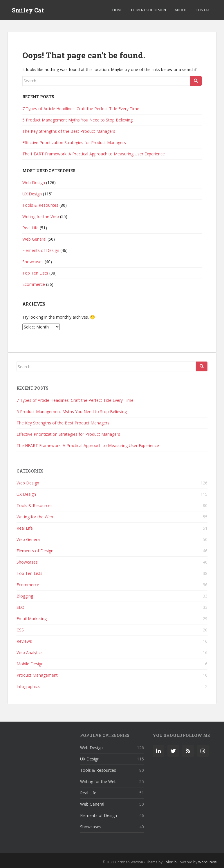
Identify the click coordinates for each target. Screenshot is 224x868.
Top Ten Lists (35, 273)
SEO (20, 607)
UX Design (32, 194)
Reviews (24, 641)
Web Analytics (30, 652)
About (181, 10)
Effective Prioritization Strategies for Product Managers (74, 142)
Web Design (34, 183)
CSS (20, 630)
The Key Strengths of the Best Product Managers (69, 131)
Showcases (33, 262)
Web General (34, 239)
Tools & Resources (40, 205)
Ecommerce (34, 284)
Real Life (30, 228)
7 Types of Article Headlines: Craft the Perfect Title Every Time (81, 109)
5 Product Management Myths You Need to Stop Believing (77, 120)
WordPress (207, 862)
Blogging (25, 596)
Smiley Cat (28, 10)
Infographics (28, 686)
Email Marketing (32, 619)
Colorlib (170, 862)
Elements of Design (149, 10)
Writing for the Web (41, 216)
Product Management (37, 675)
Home (117, 10)
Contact (204, 10)
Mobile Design (30, 664)
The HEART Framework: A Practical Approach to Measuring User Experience (94, 154)
